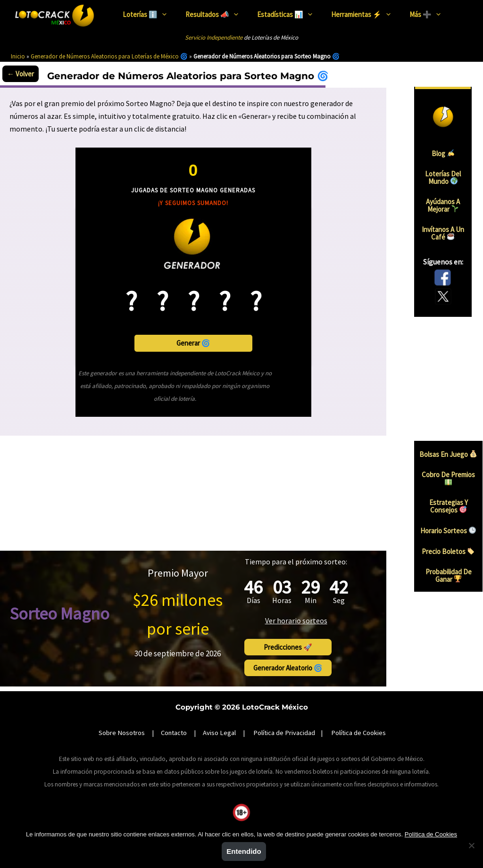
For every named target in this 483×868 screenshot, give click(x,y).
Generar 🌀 (193, 344)
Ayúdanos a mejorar (449, 203)
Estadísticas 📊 (285, 14)
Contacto (174, 718)
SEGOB (260, 814)
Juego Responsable (221, 814)
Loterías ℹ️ (145, 14)
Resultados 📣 (212, 14)
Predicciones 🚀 (322, 633)
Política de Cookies (358, 718)
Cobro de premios (448, 479)
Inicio (18, 56)
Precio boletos (448, 552)
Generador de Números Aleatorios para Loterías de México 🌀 (109, 56)
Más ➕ (425, 14)
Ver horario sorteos (322, 606)
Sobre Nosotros (122, 718)
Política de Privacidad (284, 718)
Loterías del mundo (449, 175)
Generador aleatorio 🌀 (322, 654)
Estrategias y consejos (449, 508)
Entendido (244, 851)
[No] (471, 845)
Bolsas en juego (448, 455)
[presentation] (162, 14)
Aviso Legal (219, 718)
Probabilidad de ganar (449, 577)
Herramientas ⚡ (361, 14)
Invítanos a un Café (448, 231)
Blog (448, 151)
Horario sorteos (448, 532)
